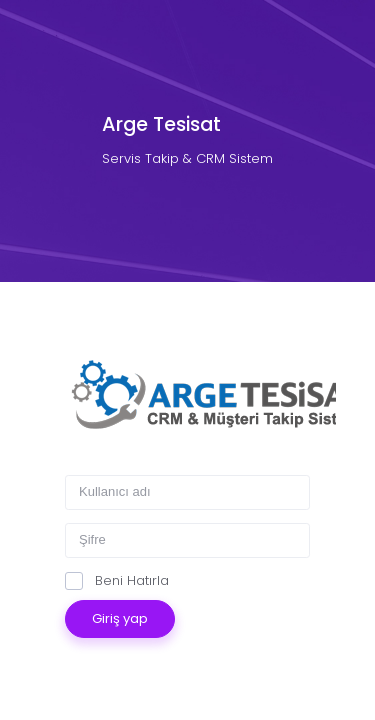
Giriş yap (120, 618)
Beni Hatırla (117, 580)
